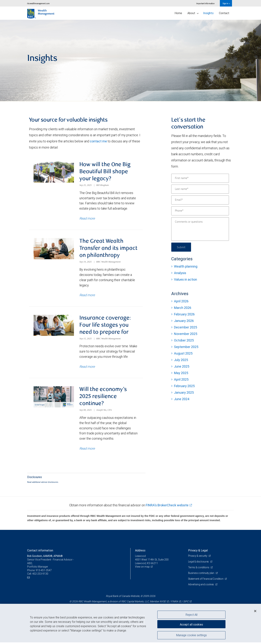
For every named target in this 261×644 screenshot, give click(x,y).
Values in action (186, 279)
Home (178, 13)
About (193, 13)
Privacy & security (198, 557)
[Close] (255, 611)
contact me (98, 141)
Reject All (191, 615)
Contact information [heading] (40, 552)
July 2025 (181, 360)
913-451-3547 (44, 572)
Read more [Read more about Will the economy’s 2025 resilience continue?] (87, 450)
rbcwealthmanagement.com (38, 3)
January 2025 (184, 392)
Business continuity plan (201, 575)
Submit (182, 247)
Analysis (180, 273)
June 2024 (182, 399)
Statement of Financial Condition (206, 580)
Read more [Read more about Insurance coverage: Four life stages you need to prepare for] (87, 368)
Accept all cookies (191, 624)
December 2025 (186, 327)
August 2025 (183, 353)
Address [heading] (140, 552)
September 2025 (186, 347)
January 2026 (184, 321)
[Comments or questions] (200, 229)
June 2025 (182, 366)
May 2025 (181, 373)
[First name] (200, 178)
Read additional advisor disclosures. (43, 483)
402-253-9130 (40, 575)
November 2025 (186, 334)
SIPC (186, 603)
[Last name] (200, 189)
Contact (224, 13)
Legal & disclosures (199, 563)
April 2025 (181, 379)
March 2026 (183, 308)
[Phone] (200, 211)
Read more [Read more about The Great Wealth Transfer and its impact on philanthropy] (87, 296)
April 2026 (181, 301)
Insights (208, 13)
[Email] (200, 200)
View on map (142, 568)
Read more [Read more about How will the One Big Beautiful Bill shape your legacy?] (87, 219)
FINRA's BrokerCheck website (167, 507)
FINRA (175, 603)
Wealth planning (186, 266)
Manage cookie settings (191, 635)
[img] (130, 61)
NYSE (163, 603)
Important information (205, 3)
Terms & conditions (199, 569)
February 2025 (184, 386)
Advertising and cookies (201, 586)
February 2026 (184, 314)
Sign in (226, 3)
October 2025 (184, 340)
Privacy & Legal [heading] (198, 552)
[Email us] (29, 579)
